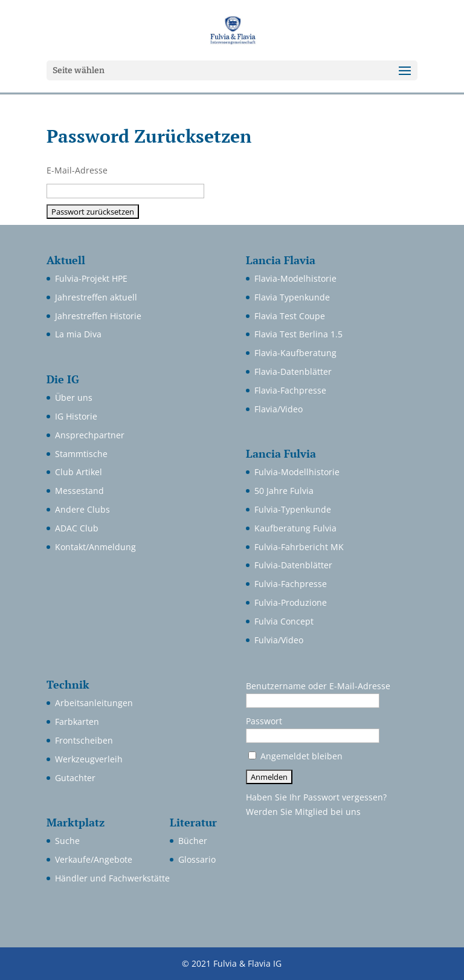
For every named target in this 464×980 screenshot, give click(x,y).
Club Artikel (79, 472)
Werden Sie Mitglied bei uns (303, 812)
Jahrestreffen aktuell (96, 297)
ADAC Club (77, 528)
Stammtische (81, 454)
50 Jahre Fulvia (284, 491)
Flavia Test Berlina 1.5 (298, 334)
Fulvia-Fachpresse (291, 584)
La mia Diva (78, 334)
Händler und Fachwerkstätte (112, 878)
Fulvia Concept (284, 621)
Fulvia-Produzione (291, 602)
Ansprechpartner (90, 435)
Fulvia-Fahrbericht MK (299, 547)
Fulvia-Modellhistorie (297, 472)
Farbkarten (77, 722)
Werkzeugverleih (89, 759)
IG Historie (76, 416)
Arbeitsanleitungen (94, 703)
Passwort (264, 721)
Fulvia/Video (279, 640)
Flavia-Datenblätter (293, 372)
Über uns (74, 398)
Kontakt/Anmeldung (95, 547)
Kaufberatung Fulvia (295, 528)
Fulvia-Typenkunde (293, 509)
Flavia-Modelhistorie (295, 278)
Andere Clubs (82, 509)
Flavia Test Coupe (290, 316)
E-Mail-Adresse (77, 170)
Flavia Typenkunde (292, 297)
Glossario (197, 859)
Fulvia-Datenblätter (293, 565)
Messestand (79, 491)
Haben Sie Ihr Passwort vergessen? (316, 797)
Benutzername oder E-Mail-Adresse (318, 686)
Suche (67, 841)
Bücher (193, 841)
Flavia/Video (279, 409)
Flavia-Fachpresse (290, 390)
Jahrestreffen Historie (98, 316)
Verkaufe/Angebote (94, 859)
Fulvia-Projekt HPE (91, 278)
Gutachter (75, 778)
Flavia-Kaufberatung (295, 353)
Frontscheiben (84, 740)
